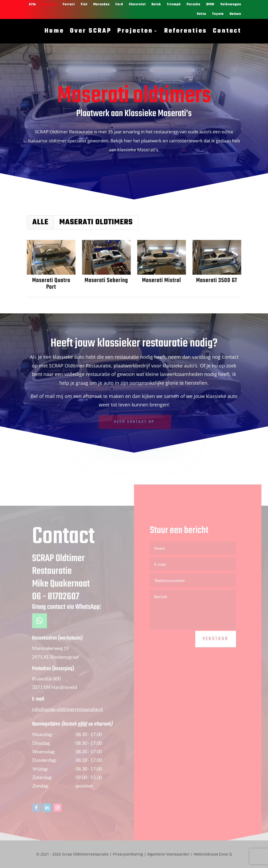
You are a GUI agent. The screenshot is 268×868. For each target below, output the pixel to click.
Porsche (194, 5)
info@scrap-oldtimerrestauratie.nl (68, 721)
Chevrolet (137, 5)
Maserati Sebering (106, 280)
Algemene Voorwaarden (168, 854)
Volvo (202, 14)
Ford (119, 5)
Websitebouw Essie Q (213, 854)
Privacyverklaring (128, 854)
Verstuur (216, 650)
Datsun (235, 14)
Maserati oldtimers (96, 222)
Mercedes (101, 5)
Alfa (32, 5)
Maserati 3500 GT (216, 280)
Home (54, 31)
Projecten (135, 31)
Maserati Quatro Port (51, 284)
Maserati (49, 5)
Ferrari (69, 5)
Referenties (186, 31)
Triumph (174, 5)
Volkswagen (231, 5)
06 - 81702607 (56, 608)
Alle (40, 222)
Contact (227, 31)
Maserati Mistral (161, 280)
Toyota (218, 14)
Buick (156, 5)
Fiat (84, 5)
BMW (210, 5)
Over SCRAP (91, 31)
